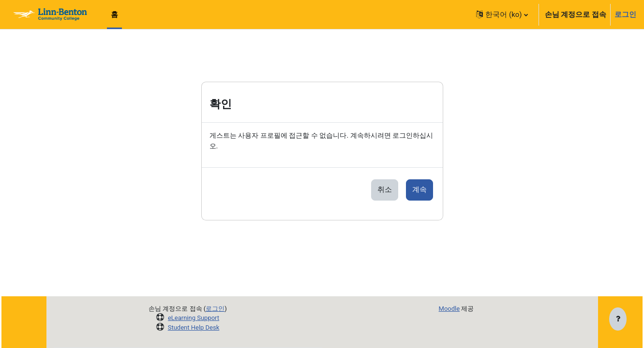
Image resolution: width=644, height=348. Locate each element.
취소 (385, 190)
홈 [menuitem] (114, 14)
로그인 (625, 14)
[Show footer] (618, 320)
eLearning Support (194, 318)
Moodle (449, 309)
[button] (502, 14)
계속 (419, 190)
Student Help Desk (194, 327)
